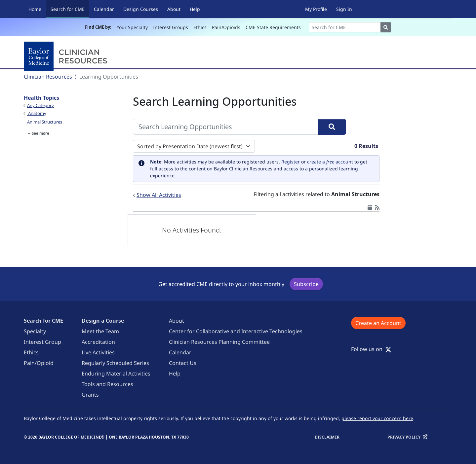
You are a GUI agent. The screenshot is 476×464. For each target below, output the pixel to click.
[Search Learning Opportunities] (225, 127)
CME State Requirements (273, 27)
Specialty (35, 331)
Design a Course (103, 321)
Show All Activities (159, 195)
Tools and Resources (107, 384)
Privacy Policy (404, 437)
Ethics (200, 27)
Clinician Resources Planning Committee (219, 342)
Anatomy (37, 113)
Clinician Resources (48, 77)
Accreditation (98, 342)
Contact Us (183, 363)
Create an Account (378, 323)
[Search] (345, 27)
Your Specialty (132, 27)
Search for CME (70, 9)
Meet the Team (100, 331)
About (174, 9)
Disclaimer (327, 437)
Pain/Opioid (39, 363)
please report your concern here (377, 418)
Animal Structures (45, 122)
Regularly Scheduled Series (115, 363)
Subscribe (306, 284)
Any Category (40, 105)
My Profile (316, 9)
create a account (330, 162)
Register (291, 162)
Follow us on (371, 349)
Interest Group (42, 342)
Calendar (104, 9)
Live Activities (98, 352)
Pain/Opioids (226, 27)
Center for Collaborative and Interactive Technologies (236, 331)
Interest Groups (171, 27)
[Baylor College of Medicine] (67, 56)
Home (35, 9)
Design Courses (141, 9)
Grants (90, 395)
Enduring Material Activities (116, 374)
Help (195, 9)
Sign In (344, 9)
